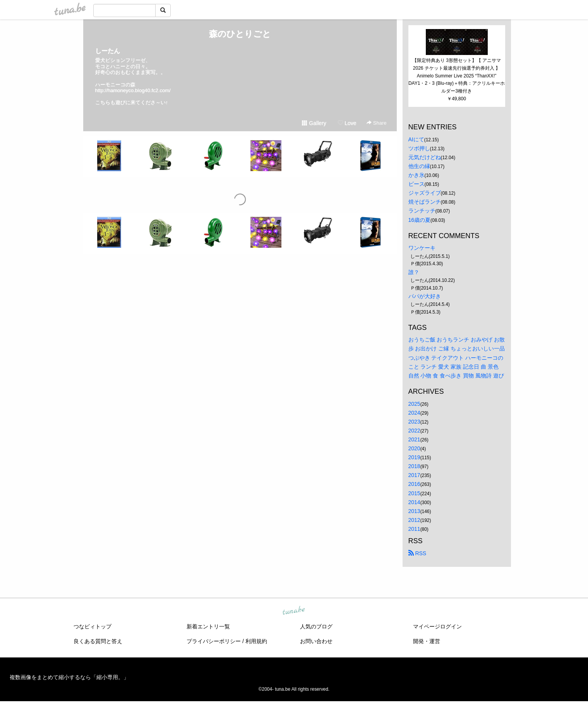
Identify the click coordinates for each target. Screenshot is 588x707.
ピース (417, 184)
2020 (414, 448)
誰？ (414, 272)
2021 (414, 439)
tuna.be (294, 611)
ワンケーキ (422, 248)
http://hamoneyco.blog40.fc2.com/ (133, 90)
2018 (414, 466)
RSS (417, 553)
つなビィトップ (93, 626)
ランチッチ (422, 211)
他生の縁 (419, 166)
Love (347, 123)
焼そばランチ (425, 202)
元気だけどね (425, 157)
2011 (414, 529)
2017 (414, 475)
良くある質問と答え (98, 641)
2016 (414, 484)
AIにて (416, 139)
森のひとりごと (240, 34)
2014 (414, 502)
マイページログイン (437, 626)
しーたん (108, 51)
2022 (414, 431)
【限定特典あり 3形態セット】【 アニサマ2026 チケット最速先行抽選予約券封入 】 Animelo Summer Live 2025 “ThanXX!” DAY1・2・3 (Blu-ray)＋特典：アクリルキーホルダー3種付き (457, 76)
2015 (414, 493)
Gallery (314, 123)
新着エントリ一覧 (208, 626)
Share (376, 123)
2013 (414, 511)
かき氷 (417, 175)
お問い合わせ (316, 641)
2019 (414, 457)
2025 (414, 404)
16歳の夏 (420, 220)
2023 (414, 422)
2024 (414, 413)
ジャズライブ (425, 193)
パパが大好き (425, 296)
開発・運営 (427, 641)
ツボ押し (419, 148)
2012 (414, 520)
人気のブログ (316, 626)
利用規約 (256, 641)
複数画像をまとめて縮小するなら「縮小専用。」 (69, 677)
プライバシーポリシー (214, 641)
